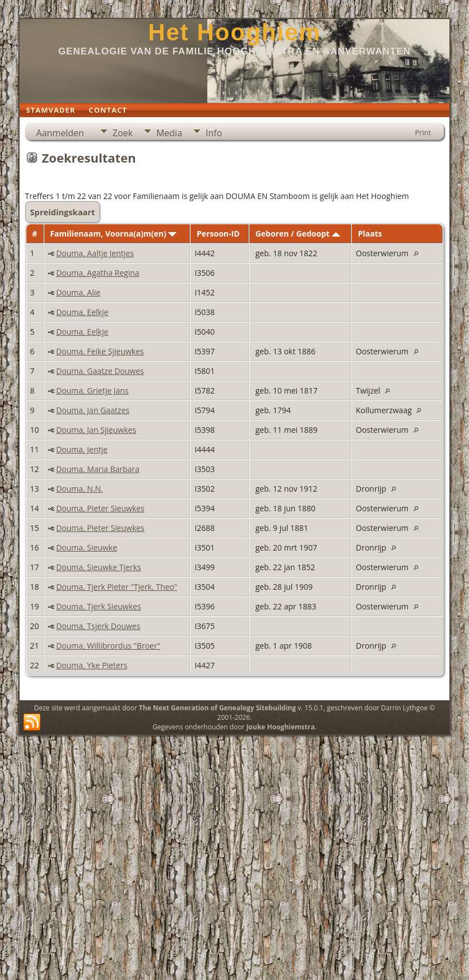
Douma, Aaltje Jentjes (95, 253)
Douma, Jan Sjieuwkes (96, 430)
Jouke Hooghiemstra (281, 727)
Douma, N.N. (80, 489)
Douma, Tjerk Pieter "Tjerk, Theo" (117, 587)
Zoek (123, 133)
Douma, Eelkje (82, 312)
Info (214, 133)
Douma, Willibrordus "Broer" (108, 646)
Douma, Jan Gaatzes (93, 410)
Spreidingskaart (63, 212)
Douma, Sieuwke (87, 547)
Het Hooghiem (234, 32)
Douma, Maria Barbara (98, 469)
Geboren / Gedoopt (298, 234)
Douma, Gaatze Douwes (100, 371)
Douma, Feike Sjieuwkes (100, 351)
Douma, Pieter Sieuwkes (100, 508)
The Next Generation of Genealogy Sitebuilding (217, 708)
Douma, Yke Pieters (92, 665)
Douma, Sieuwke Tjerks (98, 567)
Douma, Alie (78, 292)
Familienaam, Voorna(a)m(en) (113, 234)
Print (423, 132)
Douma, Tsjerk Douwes (98, 626)
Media (169, 133)
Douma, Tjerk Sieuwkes (98, 606)
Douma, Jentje (82, 449)
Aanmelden (60, 133)
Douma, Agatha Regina (97, 273)
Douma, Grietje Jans (92, 390)
